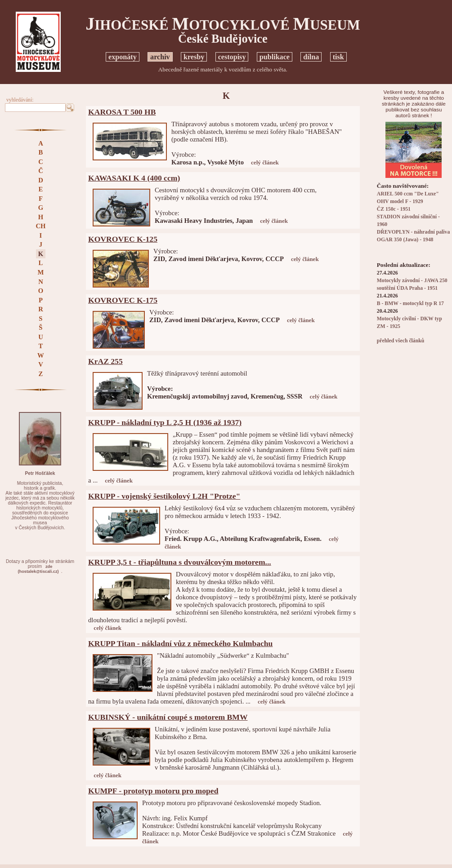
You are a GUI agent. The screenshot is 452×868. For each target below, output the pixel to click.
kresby (194, 57)
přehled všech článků (401, 341)
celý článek (265, 162)
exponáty (123, 57)
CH (40, 226)
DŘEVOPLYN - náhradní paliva (413, 232)
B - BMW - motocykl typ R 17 (410, 303)
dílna (311, 57)
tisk (338, 57)
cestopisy (232, 57)
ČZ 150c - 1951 (394, 209)
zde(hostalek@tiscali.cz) (38, 569)
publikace (275, 57)
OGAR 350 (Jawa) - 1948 (405, 240)
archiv (160, 57)
